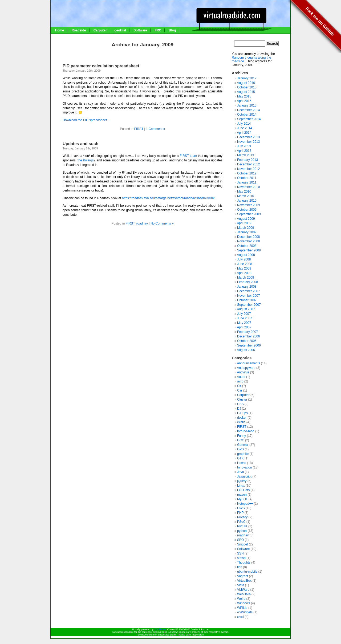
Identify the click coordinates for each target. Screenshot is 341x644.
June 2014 (245, 128)
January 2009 (247, 232)
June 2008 (245, 264)
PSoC (241, 522)
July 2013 (244, 146)
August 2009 (246, 219)
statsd (241, 558)
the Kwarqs (86, 160)
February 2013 (247, 160)
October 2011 (247, 178)
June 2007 (245, 318)
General (243, 445)
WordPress (160, 629)
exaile (241, 422)
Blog (172, 30)
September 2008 (249, 250)
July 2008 (244, 259)
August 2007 (246, 309)
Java (240, 472)
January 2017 (247, 78)
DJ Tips (242, 413)
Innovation (244, 467)
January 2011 (247, 182)
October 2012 (247, 173)
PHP (240, 513)
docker (242, 418)
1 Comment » (156, 129)
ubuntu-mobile (247, 572)
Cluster (242, 400)
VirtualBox (244, 581)
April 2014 (244, 133)
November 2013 (248, 142)
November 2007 (248, 296)
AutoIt (241, 377)
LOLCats (243, 490)
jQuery (242, 481)
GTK (240, 458)
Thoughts (244, 563)
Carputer (100, 30)
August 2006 (246, 350)
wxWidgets (245, 612)
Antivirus (243, 372)
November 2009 (248, 205)
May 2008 (244, 268)
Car (240, 390)
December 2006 (248, 336)
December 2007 (248, 291)
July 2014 (244, 124)
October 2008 (247, 246)
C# (239, 386)
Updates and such (80, 144)
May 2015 (244, 96)
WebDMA (244, 594)
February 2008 (247, 282)
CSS (240, 404)
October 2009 (247, 210)
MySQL (242, 499)
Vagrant (243, 576)
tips (240, 567)
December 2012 (248, 164)
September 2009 (249, 214)
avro (240, 381)
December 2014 (248, 110)
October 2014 (247, 115)
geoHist (120, 30)
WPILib (242, 608)
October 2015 (247, 87)
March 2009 (245, 228)
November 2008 (248, 241)
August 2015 (246, 92)
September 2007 (249, 305)
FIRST (139, 129)
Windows (244, 603)
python (242, 531)
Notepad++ (245, 504)
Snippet (243, 544)
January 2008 (247, 287)
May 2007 (244, 323)
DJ (239, 409)
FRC (158, 30)
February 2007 (247, 332)
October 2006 (247, 341)
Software (141, 30)
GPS (240, 449)
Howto (242, 463)
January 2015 (247, 105)
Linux (241, 486)
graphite (243, 454)
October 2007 (247, 300)
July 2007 (244, 314)
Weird (241, 599)
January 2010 (247, 201)
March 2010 (245, 196)
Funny (241, 436)
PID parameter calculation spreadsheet (101, 66)
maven (242, 495)
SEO (240, 540)
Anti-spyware (246, 368)
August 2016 (246, 83)
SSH (240, 553)
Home (60, 30)
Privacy (242, 517)
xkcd (240, 617)
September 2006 (249, 345)
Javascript (244, 476)
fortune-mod (246, 431)
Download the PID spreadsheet (85, 120)
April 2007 (244, 327)
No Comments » (162, 223)
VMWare (243, 590)
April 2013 (244, 151)
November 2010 (248, 187)
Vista (241, 585)
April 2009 (244, 223)
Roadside (79, 30)
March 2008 (245, 278)
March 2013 (245, 155)
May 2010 (244, 191)
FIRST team (188, 156)
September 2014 (249, 119)
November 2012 (248, 169)
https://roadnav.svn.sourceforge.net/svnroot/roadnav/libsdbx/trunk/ (169, 198)
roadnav (142, 223)
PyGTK (242, 526)
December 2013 (248, 137)
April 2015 (244, 101)
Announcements (248, 363)
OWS (241, 508)
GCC (241, 440)
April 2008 (244, 273)
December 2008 (248, 237)
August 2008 (246, 255)
